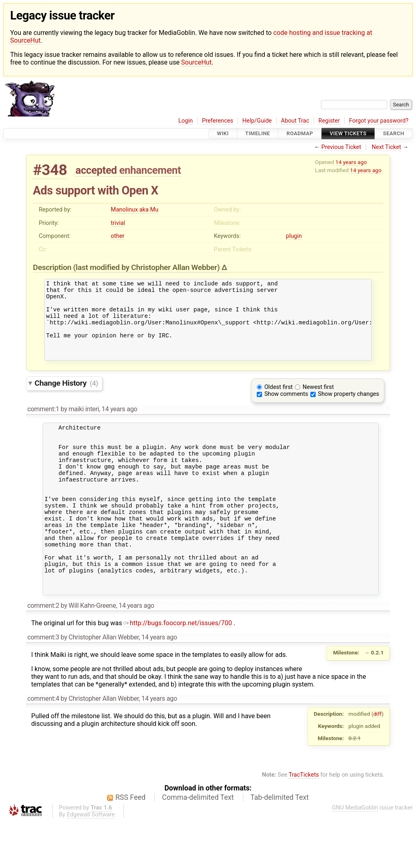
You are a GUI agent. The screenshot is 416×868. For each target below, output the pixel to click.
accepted (96, 170)
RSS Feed (130, 844)
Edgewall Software (91, 861)
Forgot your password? (379, 121)
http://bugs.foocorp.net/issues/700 (178, 669)
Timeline (258, 134)
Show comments (286, 409)
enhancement (150, 170)
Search (394, 134)
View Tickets (348, 134)
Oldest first (279, 402)
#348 (50, 170)
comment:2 (43, 652)
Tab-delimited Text (279, 844)
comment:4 (43, 745)
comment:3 (43, 683)
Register (329, 121)
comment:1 (43, 424)
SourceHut (196, 62)
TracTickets (304, 821)
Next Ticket (386, 147)
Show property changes (349, 409)
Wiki (223, 134)
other (118, 236)
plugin (294, 236)
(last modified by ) (147, 267)
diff (378, 760)
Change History (66, 398)
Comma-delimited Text (198, 844)
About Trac (295, 121)
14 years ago (351, 162)
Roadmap (300, 134)
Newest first (318, 402)
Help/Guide (257, 121)
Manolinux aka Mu (135, 210)
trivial (118, 223)
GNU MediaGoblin (355, 854)
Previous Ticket (341, 147)
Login (186, 121)
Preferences (218, 121)
